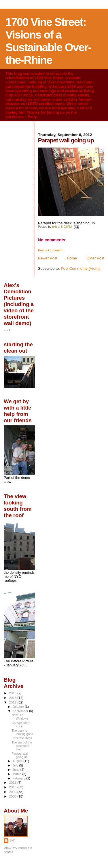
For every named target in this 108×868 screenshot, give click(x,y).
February (20, 778)
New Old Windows (20, 717)
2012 (13, 702)
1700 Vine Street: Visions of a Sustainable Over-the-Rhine (48, 41)
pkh (12, 840)
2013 (13, 698)
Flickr (8, 330)
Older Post (95, 258)
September (21, 711)
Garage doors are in (21, 724)
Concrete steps (22, 738)
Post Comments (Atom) (80, 268)
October (19, 707)
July (16, 765)
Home (72, 258)
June (17, 770)
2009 (13, 792)
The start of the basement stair (22, 746)
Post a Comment (50, 250)
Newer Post (48, 258)
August (18, 761)
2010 (13, 787)
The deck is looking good (22, 732)
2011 (13, 782)
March (18, 774)
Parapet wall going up (20, 755)
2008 (13, 796)
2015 (13, 693)
